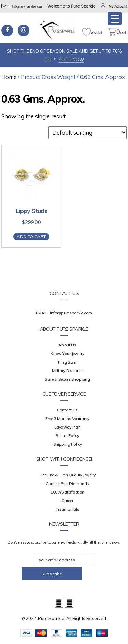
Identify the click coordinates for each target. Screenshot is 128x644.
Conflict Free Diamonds (67, 483)
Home (9, 77)
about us (67, 345)
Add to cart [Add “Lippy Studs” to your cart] (31, 236)
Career (67, 501)
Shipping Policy (68, 444)
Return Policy (67, 436)
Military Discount (67, 371)
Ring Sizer (67, 362)
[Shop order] (88, 133)
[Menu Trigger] (115, 18)
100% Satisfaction (67, 492)
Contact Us (67, 410)
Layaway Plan (67, 427)
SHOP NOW (71, 60)
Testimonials (68, 509)
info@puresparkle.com (22, 7)
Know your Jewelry (67, 353)
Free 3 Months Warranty (67, 418)
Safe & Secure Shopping (67, 379)
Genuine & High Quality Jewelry (67, 475)
